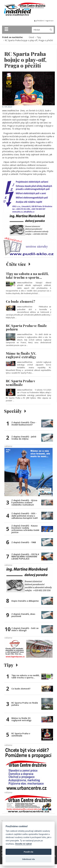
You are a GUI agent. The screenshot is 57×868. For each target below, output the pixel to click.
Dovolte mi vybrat (23, 844)
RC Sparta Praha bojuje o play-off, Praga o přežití (29, 40)
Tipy (39, 37)
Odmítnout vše (29, 859)
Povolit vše (28, 852)
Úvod (31, 37)
